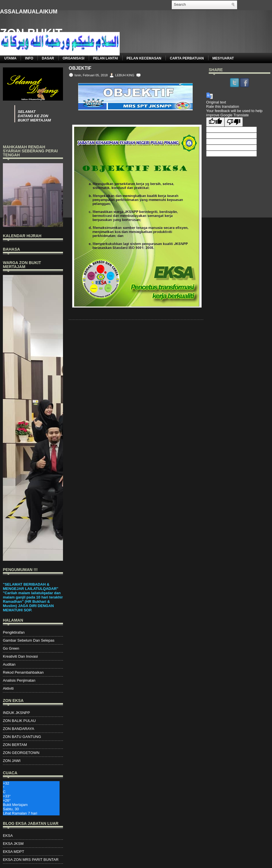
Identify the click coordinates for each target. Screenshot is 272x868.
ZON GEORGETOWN (21, 753)
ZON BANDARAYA (18, 729)
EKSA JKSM (13, 844)
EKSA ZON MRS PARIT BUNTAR (31, 860)
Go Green (11, 648)
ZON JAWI (12, 761)
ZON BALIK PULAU (19, 721)
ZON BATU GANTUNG (22, 737)
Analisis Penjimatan (19, 680)
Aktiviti (8, 688)
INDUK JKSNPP (16, 713)
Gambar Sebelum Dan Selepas (29, 640)
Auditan (9, 664)
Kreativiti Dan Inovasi (20, 656)
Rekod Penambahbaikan (23, 672)
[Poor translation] (234, 122)
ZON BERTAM (15, 745)
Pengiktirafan (14, 632)
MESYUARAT (223, 58)
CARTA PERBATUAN (187, 58)
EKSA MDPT (13, 852)
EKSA (8, 836)
